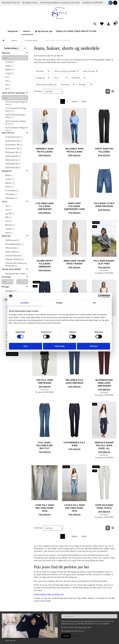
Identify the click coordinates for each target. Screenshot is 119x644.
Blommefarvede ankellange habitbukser (104, 383)
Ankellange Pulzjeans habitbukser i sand (74, 206)
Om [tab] (94, 303)
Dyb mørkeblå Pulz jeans (74, 444)
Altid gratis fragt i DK (11, 3)
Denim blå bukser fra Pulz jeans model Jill (104, 445)
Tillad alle (93, 346)
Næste (75, 101)
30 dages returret (30, 3)
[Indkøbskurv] (115, 24)
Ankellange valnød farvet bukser (74, 262)
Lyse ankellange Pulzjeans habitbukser (45, 206)
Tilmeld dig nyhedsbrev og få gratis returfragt (60, 3)
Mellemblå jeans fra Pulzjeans (74, 150)
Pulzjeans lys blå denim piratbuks (104, 205)
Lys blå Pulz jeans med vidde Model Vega (74, 508)
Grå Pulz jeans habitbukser (45, 381)
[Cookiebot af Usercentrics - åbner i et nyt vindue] (100, 296)
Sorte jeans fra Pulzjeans (104, 150)
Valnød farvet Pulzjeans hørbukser (45, 264)
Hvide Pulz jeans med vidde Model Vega (45, 508)
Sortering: (38, 91)
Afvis (26, 346)
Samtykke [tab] (25, 303)
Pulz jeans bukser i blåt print (104, 262)
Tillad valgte (59, 346)
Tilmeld (66, 636)
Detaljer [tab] (59, 303)
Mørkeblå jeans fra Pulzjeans (45, 150)
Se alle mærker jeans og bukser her (49, 594)
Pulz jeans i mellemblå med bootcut (45, 445)
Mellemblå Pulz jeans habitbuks (74, 381)
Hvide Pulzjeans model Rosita (104, 506)
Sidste (84, 101)
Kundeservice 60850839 (93, 3)
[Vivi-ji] (60, 13)
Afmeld (76, 636)
